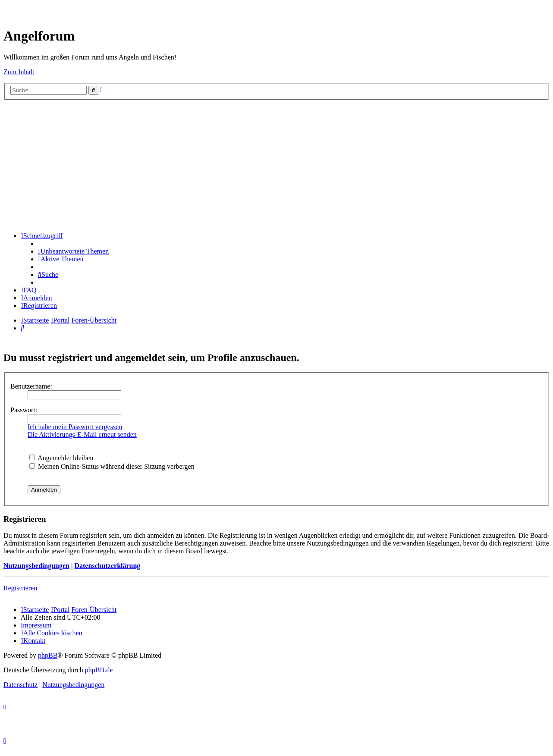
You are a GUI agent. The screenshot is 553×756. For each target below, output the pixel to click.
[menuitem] (73, 251)
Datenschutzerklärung (107, 566)
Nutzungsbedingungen (36, 566)
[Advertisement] (276, 165)
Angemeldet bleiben (61, 458)
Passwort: (24, 410)
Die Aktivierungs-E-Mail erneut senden (82, 434)
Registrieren (20, 588)
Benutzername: (31, 386)
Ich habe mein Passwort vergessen (75, 427)
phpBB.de (99, 670)
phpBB (48, 655)
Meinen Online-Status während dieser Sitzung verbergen (112, 466)
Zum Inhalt (19, 72)
